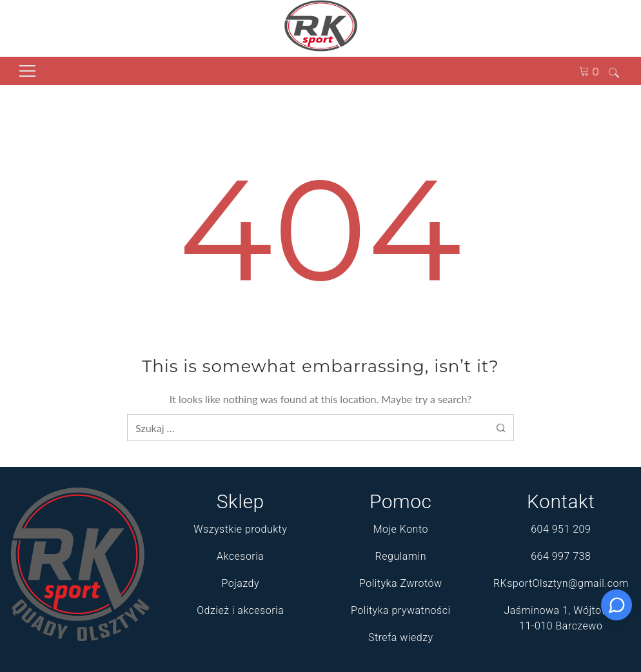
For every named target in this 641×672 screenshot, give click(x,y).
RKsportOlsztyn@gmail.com (561, 583)
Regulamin (401, 556)
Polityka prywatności (400, 610)
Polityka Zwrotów (401, 583)
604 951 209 (561, 529)
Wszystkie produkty (240, 529)
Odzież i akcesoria (240, 610)
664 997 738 (561, 556)
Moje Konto (401, 529)
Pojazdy (240, 583)
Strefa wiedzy (401, 637)
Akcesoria (240, 556)
